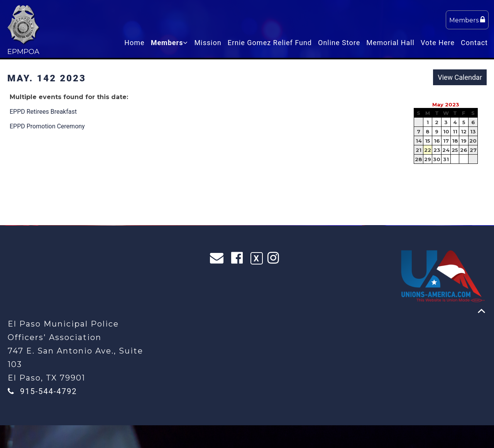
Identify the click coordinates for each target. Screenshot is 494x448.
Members (467, 20)
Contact (474, 43)
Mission (208, 43)
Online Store (339, 43)
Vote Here (438, 43)
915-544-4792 (48, 391)
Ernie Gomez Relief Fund (270, 43)
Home (134, 43)
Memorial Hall (390, 43)
